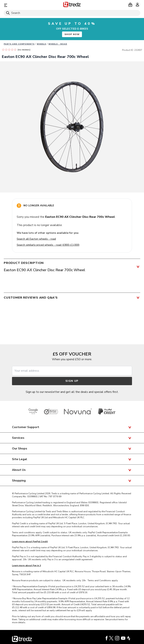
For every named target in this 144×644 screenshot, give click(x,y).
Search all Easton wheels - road (36, 239)
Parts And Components (19, 44)
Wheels (41, 44)
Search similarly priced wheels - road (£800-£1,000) (48, 245)
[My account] (137, 5)
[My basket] (130, 5)
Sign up (72, 381)
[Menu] (26, 5)
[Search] (72, 13)
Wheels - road (58, 44)
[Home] (72, 5)
